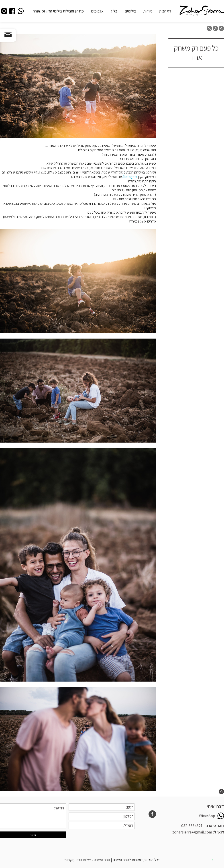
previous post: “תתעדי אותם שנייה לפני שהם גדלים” (221, 28)
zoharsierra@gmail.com (192, 832)
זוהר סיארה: (214, 826)
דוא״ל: (219, 832)
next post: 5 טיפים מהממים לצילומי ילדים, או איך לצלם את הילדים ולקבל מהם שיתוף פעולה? (215, 28)
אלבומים (97, 11)
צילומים (130, 11)
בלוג (114, 11)
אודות (148, 11)
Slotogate (130, 177)
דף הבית (165, 11)
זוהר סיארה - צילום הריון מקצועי (87, 860)
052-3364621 (192, 826)
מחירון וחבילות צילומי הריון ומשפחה (58, 11)
